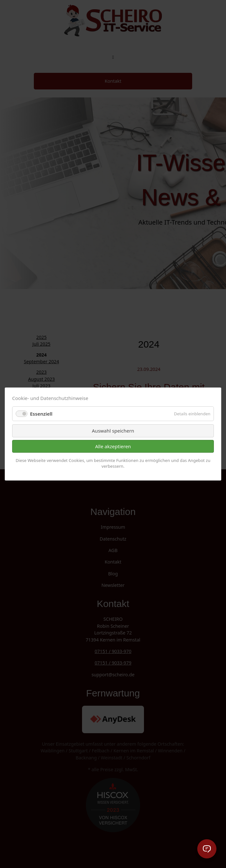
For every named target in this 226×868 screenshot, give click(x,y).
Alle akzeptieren (113, 446)
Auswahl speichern (113, 431)
